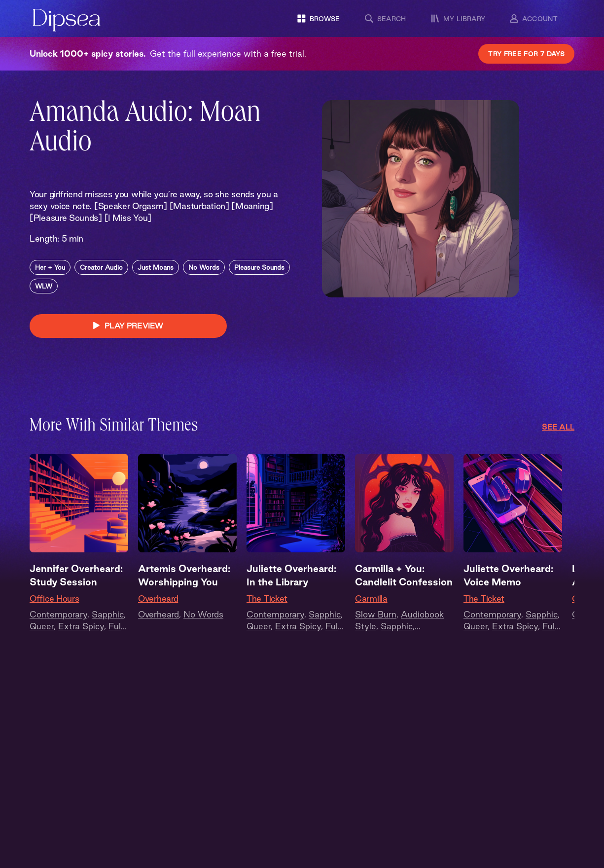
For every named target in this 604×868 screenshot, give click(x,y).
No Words (204, 267)
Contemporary (58, 614)
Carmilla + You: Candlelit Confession (404, 575)
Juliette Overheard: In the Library (291, 575)
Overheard (158, 598)
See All (558, 427)
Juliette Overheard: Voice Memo (508, 575)
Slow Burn (376, 614)
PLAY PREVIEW (128, 326)
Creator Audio (101, 267)
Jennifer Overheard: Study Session (76, 575)
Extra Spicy (81, 626)
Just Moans (156, 267)
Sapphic (108, 614)
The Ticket (267, 598)
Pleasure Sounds (259, 267)
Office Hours (54, 598)
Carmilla (371, 598)
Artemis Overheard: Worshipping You (184, 575)
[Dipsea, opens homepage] (67, 21)
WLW (44, 286)
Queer (42, 626)
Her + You (50, 267)
